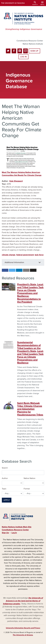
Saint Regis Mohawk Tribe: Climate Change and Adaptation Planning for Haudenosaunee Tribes (30, 409)
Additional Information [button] (14, 262)
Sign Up (34, 51)
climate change (9, 255)
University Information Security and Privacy (23, 628)
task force (39, 255)
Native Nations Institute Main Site (17, 527)
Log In (23, 57)
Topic (4, 489)
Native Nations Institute (33, 44)
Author (5, 478)
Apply (7, 500)
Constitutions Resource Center (30, 41)
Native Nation (30, 478)
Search (5, 468)
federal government (25, 255)
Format (27, 489)
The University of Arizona (23, 635)
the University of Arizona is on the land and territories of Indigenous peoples (23, 601)
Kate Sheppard (16, 181)
